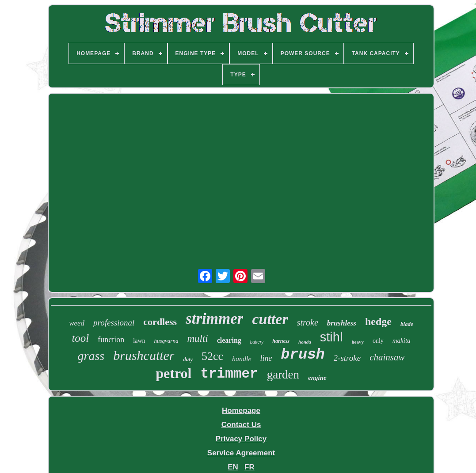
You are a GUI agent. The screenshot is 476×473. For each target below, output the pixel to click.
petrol (173, 373)
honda (305, 342)
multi (197, 339)
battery (257, 342)
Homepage (241, 411)
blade (407, 324)
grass (91, 356)
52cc (212, 356)
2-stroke (347, 358)
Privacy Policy (241, 439)
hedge (378, 322)
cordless (160, 322)
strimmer (214, 319)
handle (242, 359)
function (111, 340)
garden (283, 375)
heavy (358, 342)
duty (188, 359)
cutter (270, 319)
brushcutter (144, 355)
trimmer (229, 374)
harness (281, 341)
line (266, 358)
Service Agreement (241, 453)
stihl (331, 337)
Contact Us (241, 425)
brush (303, 355)
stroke (308, 322)
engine (317, 378)
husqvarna (166, 341)
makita (402, 341)
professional (114, 323)
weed (77, 323)
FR (249, 467)
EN (233, 467)
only (378, 341)
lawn (139, 341)
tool (80, 338)
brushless (342, 323)
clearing (229, 340)
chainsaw (387, 357)
